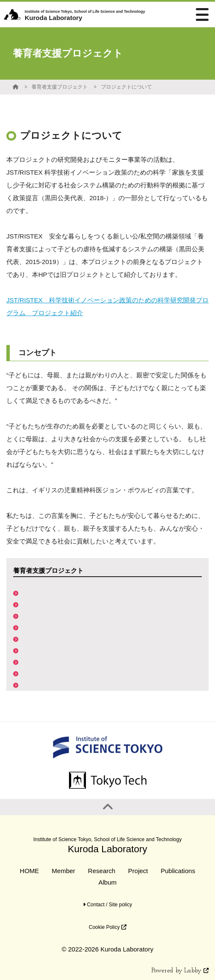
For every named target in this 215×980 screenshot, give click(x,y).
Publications (178, 871)
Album (107, 882)
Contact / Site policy (107, 905)
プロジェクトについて (126, 87)
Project (138, 871)
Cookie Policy (107, 927)
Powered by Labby (180, 971)
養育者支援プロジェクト (60, 87)
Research (102, 871)
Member (64, 871)
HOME (30, 871)
